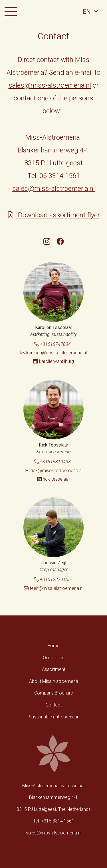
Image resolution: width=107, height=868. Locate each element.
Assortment (54, 669)
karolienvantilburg (54, 361)
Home (53, 646)
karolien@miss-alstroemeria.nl (54, 353)
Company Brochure (54, 693)
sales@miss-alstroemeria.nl (50, 85)
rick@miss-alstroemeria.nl (54, 471)
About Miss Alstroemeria (54, 681)
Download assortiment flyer (53, 215)
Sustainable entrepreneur (54, 717)
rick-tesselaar (53, 479)
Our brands (54, 658)
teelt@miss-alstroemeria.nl (54, 588)
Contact (54, 705)
